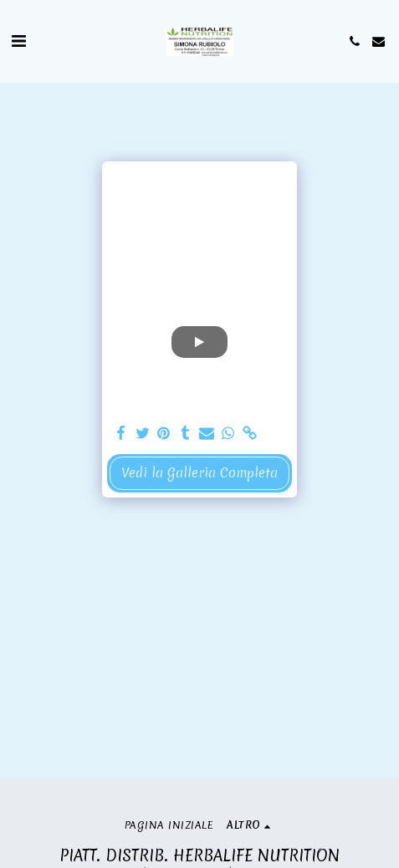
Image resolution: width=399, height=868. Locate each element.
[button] (18, 41)
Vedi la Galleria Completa (199, 473)
